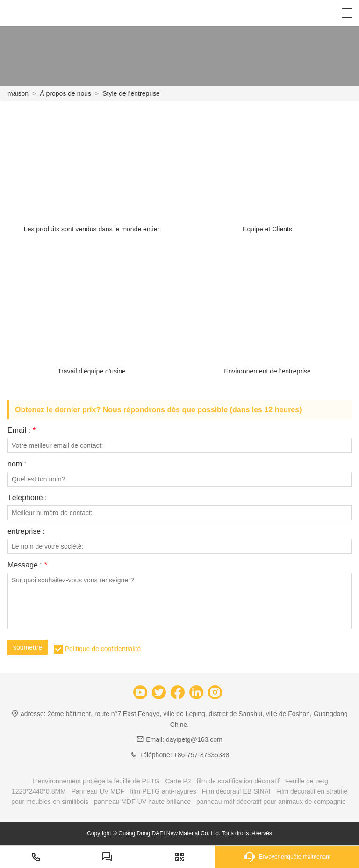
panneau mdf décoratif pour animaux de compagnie (271, 802)
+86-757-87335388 (202, 755)
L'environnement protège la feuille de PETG (96, 781)
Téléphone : (27, 498)
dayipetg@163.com (194, 739)
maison (18, 93)
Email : (22, 430)
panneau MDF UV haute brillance (142, 802)
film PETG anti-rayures (163, 791)
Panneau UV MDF (98, 791)
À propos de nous (65, 93)
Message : (27, 565)
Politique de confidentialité (103, 649)
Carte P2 (178, 781)
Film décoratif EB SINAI (236, 791)
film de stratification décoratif (238, 781)
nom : (17, 464)
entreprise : (26, 531)
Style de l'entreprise (131, 93)
